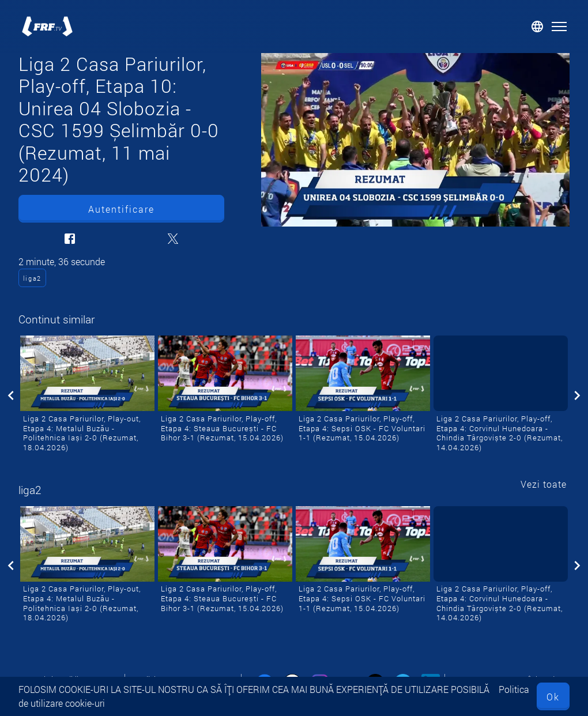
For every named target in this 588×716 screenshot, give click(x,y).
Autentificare (121, 209)
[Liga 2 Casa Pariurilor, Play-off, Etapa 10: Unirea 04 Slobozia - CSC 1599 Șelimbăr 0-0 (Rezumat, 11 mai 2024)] (415, 140)
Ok (553, 697)
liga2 (32, 278)
